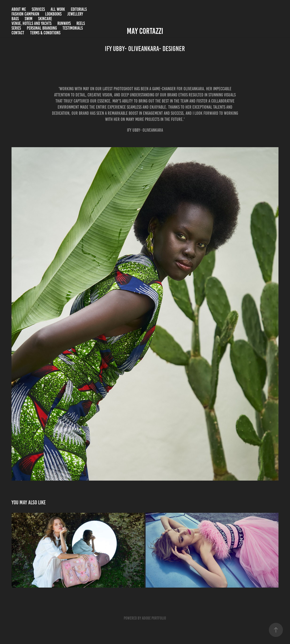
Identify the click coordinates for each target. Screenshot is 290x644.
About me (19, 9)
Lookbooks (53, 14)
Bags (15, 19)
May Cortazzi (145, 31)
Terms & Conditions (45, 33)
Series (16, 28)
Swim (29, 19)
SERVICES (38, 9)
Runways (64, 23)
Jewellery (75, 14)
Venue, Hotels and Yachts (32, 23)
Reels (81, 23)
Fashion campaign (25, 14)
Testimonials (73, 28)
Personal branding (42, 28)
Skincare (45, 19)
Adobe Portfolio (154, 618)
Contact (18, 33)
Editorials (79, 9)
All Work (58, 9)
